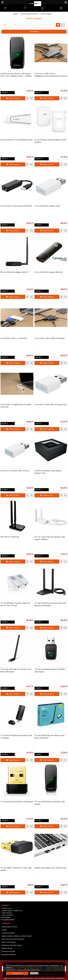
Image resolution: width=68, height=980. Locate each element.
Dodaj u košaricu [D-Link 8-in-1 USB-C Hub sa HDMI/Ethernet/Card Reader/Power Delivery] (47, 98)
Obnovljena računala (8, 951)
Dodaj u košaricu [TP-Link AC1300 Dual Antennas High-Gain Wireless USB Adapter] (47, 628)
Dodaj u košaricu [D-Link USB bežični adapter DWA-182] (47, 297)
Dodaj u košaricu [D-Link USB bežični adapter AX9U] (47, 231)
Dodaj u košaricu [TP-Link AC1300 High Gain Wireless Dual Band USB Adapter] (13, 694)
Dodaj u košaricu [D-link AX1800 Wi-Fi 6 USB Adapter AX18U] (13, 164)
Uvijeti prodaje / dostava (9, 927)
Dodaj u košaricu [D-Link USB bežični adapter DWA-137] (13, 297)
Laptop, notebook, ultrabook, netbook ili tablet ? (17, 936)
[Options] (34, 973)
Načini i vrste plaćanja (9, 942)
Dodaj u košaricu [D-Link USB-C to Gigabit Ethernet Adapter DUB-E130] (13, 429)
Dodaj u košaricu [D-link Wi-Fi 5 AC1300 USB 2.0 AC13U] (13, 495)
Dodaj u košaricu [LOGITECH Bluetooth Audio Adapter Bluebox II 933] (47, 495)
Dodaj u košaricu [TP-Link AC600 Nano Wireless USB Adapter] (13, 826)
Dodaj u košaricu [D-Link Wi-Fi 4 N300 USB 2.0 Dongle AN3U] (47, 429)
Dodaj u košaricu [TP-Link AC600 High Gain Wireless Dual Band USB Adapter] (47, 760)
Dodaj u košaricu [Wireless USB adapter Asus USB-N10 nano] (47, 892)
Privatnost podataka (8, 933)
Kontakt (4, 930)
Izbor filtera (34, 32)
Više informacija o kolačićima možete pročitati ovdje (23, 970)
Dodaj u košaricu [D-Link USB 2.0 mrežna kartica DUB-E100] (13, 231)
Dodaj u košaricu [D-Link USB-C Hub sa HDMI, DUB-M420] (47, 363)
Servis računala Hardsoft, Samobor (13, 939)
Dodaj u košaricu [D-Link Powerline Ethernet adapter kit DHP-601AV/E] (47, 164)
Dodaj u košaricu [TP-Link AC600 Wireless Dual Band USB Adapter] (47, 826)
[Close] (17, 973)
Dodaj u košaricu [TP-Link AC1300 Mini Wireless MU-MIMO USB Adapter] (47, 694)
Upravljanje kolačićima (9, 955)
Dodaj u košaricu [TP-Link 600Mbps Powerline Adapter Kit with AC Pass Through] (13, 628)
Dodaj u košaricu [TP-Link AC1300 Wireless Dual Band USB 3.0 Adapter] (13, 760)
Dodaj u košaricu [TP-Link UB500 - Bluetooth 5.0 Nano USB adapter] (13, 892)
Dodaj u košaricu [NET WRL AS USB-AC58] (13, 562)
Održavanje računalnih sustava (12, 945)
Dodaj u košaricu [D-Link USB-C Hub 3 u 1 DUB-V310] (13, 363)
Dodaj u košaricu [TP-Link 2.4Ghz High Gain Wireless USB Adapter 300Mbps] (47, 562)
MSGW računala (7, 948)
